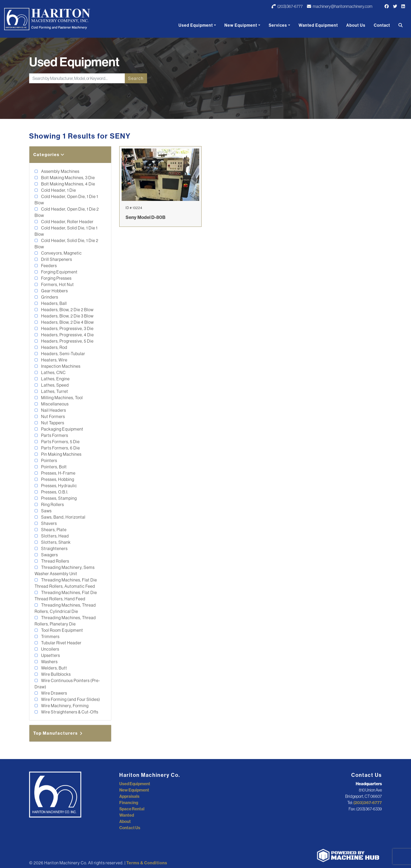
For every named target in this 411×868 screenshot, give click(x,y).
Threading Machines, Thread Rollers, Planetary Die (65, 621)
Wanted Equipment (318, 25)
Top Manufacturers (58, 733)
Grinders (49, 297)
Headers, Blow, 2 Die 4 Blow (67, 322)
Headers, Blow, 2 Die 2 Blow (67, 310)
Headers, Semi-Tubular (63, 354)
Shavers (49, 523)
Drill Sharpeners (56, 259)
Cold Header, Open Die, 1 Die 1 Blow (66, 200)
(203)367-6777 (287, 6)
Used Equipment (196, 25)
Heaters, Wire (54, 360)
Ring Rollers (52, 504)
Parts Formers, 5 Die (60, 442)
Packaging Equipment (62, 429)
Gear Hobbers (54, 291)
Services (278, 25)
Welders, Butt (54, 668)
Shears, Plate (53, 530)
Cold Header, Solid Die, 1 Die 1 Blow (66, 231)
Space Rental (132, 809)
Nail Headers (53, 410)
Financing (129, 803)
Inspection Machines (60, 366)
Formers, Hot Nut (57, 284)
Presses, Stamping (59, 498)
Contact (382, 25)
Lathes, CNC (53, 372)
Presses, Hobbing (57, 479)
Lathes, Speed (55, 385)
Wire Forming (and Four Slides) (70, 699)
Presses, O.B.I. (54, 492)
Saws (46, 511)
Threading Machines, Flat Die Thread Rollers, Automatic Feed (66, 583)
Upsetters (50, 655)
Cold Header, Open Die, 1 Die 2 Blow (67, 212)
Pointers (49, 460)
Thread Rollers (55, 561)
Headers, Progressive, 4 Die (67, 335)
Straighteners (54, 548)
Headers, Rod (54, 347)
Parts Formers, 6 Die (60, 448)
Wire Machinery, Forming (64, 706)
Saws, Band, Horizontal (63, 517)
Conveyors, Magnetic (61, 253)
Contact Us (130, 828)
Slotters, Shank (56, 542)
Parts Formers (54, 435)
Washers (49, 662)
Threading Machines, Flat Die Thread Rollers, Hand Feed (66, 596)
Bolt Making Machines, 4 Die (68, 184)
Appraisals (129, 796)
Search (136, 78)
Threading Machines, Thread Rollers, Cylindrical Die (65, 608)
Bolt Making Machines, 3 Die (68, 178)
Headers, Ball (54, 303)
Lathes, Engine (55, 379)
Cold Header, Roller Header (67, 222)
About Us (356, 25)
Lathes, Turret (54, 391)
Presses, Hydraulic (59, 486)
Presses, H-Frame (58, 473)
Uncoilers (50, 649)
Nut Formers (53, 416)
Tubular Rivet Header (61, 643)
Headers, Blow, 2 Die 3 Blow (67, 316)
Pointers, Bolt (54, 467)
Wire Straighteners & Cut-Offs (69, 712)
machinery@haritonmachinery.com (340, 6)
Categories (49, 155)
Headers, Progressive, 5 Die (67, 341)
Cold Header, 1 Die (58, 190)
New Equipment (241, 25)
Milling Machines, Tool (62, 398)
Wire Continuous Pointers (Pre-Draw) (67, 684)
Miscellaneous (55, 404)
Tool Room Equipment (62, 630)
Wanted (127, 815)
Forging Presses (56, 278)
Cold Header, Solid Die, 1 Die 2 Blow (66, 244)
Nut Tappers (52, 423)
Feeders (49, 266)
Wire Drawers (54, 693)
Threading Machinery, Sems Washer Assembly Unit (65, 570)
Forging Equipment (59, 272)
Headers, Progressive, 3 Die (67, 328)
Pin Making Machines (61, 454)
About (125, 821)
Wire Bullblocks (56, 674)
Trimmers (50, 636)
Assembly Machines (60, 171)
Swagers (49, 555)
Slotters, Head (55, 536)
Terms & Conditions (147, 863)
